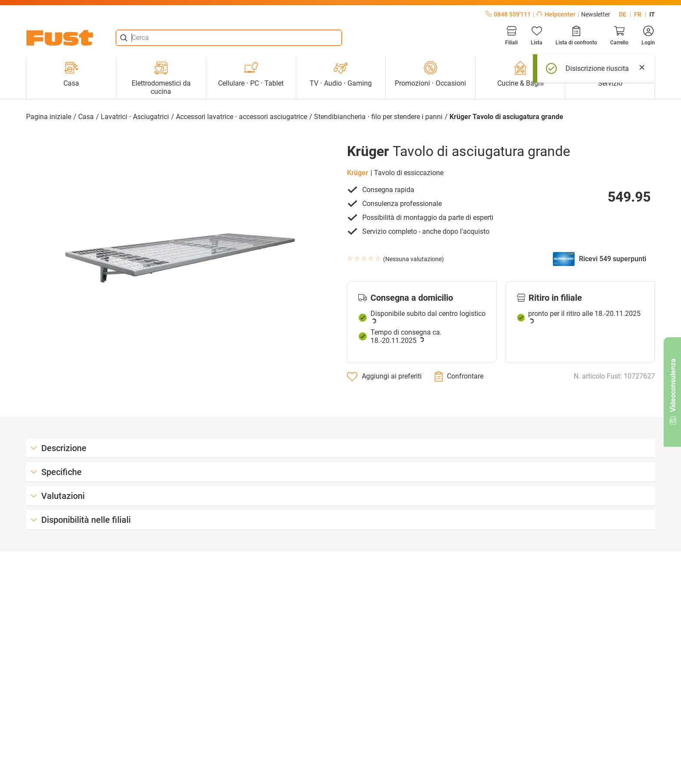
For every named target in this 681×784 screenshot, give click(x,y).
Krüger (358, 173)
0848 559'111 (508, 14)
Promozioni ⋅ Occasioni (430, 74)
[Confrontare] (459, 376)
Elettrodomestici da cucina (161, 78)
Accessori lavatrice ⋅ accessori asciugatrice (241, 117)
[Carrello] (619, 36)
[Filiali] (511, 36)
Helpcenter (556, 14)
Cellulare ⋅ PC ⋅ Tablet (251, 74)
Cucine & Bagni (521, 74)
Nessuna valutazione (413, 259)
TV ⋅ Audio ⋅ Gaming (341, 74)
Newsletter (596, 14)
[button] (180, 258)
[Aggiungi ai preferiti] (384, 376)
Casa (71, 74)
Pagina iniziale (49, 117)
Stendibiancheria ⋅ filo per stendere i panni (378, 117)
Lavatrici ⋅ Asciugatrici (135, 117)
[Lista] (537, 36)
